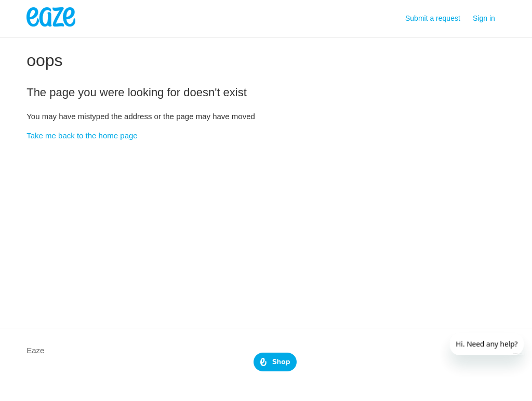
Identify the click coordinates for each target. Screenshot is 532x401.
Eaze (35, 350)
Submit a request (433, 18)
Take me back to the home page (82, 135)
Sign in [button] (484, 18)
